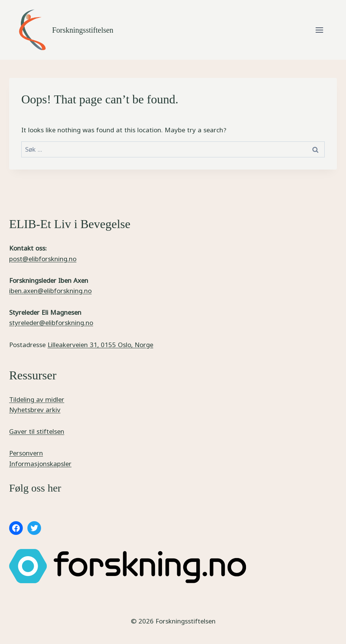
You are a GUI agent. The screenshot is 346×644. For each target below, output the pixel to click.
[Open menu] (319, 30)
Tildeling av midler (37, 399)
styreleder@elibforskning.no (51, 323)
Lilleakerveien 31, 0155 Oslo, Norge (100, 345)
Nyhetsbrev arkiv (35, 410)
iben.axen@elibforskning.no (50, 291)
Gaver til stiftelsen (37, 431)
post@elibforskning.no (43, 259)
